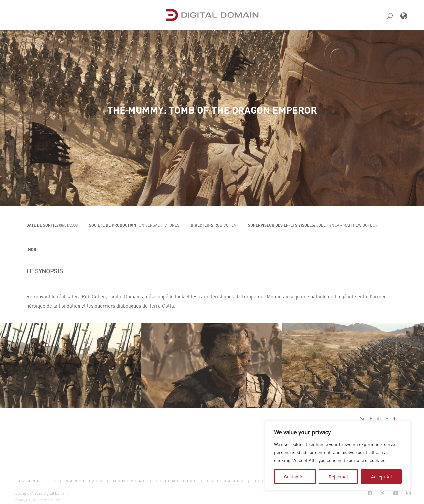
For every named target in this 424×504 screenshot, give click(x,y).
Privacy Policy (25, 500)
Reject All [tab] (338, 476)
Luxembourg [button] (177, 481)
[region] (338, 456)
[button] (18, 16)
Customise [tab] (295, 476)
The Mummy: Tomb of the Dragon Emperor (212, 110)
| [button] (61, 481)
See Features (379, 418)
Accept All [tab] (381, 476)
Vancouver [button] (85, 481)
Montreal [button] (130, 481)
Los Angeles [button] (35, 481)
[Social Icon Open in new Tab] (370, 493)
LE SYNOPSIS (45, 271)
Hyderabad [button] (226, 481)
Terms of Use (50, 500)
